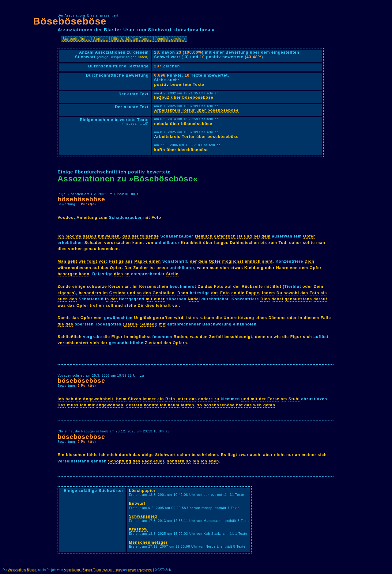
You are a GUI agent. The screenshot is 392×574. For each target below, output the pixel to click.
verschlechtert (73, 343)
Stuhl (294, 399)
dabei (277, 299)
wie (82, 261)
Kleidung (254, 268)
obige (148, 455)
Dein (318, 286)
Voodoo (66, 217)
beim (121, 399)
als (324, 293)
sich (225, 268)
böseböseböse (81, 199)
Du (200, 286)
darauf (90, 236)
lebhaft (163, 305)
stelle (130, 305)
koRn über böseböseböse (181, 150)
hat (239, 405)
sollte (309, 243)
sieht (268, 261)
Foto (156, 217)
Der (128, 268)
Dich (310, 261)
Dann (183, 293)
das (105, 268)
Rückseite (252, 286)
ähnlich (253, 261)
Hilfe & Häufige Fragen (132, 39)
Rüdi (159, 461)
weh (258, 405)
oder (270, 268)
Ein (61, 455)
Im (135, 286)
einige (79, 286)
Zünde (64, 286)
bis (264, 243)
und (248, 236)
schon (184, 455)
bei (257, 236)
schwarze (97, 286)
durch (125, 455)
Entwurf (137, 503)
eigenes (66, 293)
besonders (90, 293)
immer (149, 399)
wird (179, 318)
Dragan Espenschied (140, 570)
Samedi (148, 324)
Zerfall (216, 337)
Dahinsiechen (245, 243)
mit (147, 217)
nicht (280, 455)
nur (290, 455)
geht (72, 261)
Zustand (154, 343)
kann (138, 243)
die (241, 293)
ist (240, 236)
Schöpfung (120, 461)
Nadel (194, 299)
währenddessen (74, 268)
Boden (181, 337)
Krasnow (138, 529)
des (69, 324)
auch (63, 299)
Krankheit (191, 243)
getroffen (163, 318)
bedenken (108, 249)
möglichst (233, 261)
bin (196, 461)
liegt (232, 455)
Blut (277, 286)
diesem (311, 318)
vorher (75, 249)
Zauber (141, 268)
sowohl (291, 293)
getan (269, 405)
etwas (237, 268)
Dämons (277, 318)
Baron (131, 324)
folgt (92, 261)
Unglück (143, 318)
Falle (326, 318)
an (127, 274)
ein (161, 399)
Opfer (309, 236)
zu (217, 399)
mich (112, 455)
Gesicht (118, 293)
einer (160, 299)
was (62, 305)
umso (162, 268)
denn (260, 337)
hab (70, 399)
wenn (203, 268)
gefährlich (225, 236)
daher (295, 243)
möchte (73, 236)
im (105, 293)
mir (91, 405)
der (135, 236)
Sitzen (135, 399)
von (149, 243)
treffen (97, 305)
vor (102, 261)
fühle (92, 455)
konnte (151, 405)
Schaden (93, 243)
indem (268, 293)
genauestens (298, 299)
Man (62, 261)
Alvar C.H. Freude (113, 570)
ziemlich (204, 236)
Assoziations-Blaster (23, 570)
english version (170, 39)
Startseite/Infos (76, 39)
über (208, 243)
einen (155, 261)
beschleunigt (238, 337)
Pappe (141, 261)
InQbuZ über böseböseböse (184, 97)
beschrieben (205, 455)
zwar (243, 455)
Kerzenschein (154, 286)
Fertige (116, 261)
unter (182, 399)
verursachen (117, 243)
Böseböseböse (70, 21)
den (147, 293)
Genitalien (164, 293)
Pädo (147, 461)
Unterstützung (239, 318)
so (270, 337)
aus (129, 261)
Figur (117, 337)
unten (143, 57)
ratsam (207, 318)
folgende (150, 236)
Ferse (273, 399)
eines (261, 318)
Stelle (172, 274)
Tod (283, 243)
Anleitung (87, 217)
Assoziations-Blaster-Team (82, 570)
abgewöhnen (110, 405)
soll (109, 305)
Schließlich (70, 337)
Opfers (180, 343)
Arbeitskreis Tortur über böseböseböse (196, 110)
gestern (134, 405)
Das (62, 405)
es (196, 318)
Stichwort (166, 455)
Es (224, 455)
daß (126, 236)
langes (221, 243)
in (107, 299)
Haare (282, 268)
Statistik (101, 39)
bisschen (75, 455)
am (284, 399)
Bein (170, 399)
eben (214, 461)
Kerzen (116, 286)
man (321, 243)
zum (103, 217)
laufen (187, 405)
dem (266, 236)
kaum (173, 405)
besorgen (68, 274)
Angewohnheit (98, 399)
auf (96, 268)
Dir (141, 305)
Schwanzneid (143, 516)
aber (268, 455)
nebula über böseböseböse (183, 124)
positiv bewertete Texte (179, 84)
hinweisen (109, 236)
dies (62, 249)
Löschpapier (142, 490)
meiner (309, 455)
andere (205, 399)
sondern (176, 461)
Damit (64, 318)
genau (90, 249)
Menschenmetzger (148, 542)
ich (83, 405)
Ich (61, 236)
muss (73, 405)
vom (98, 318)
